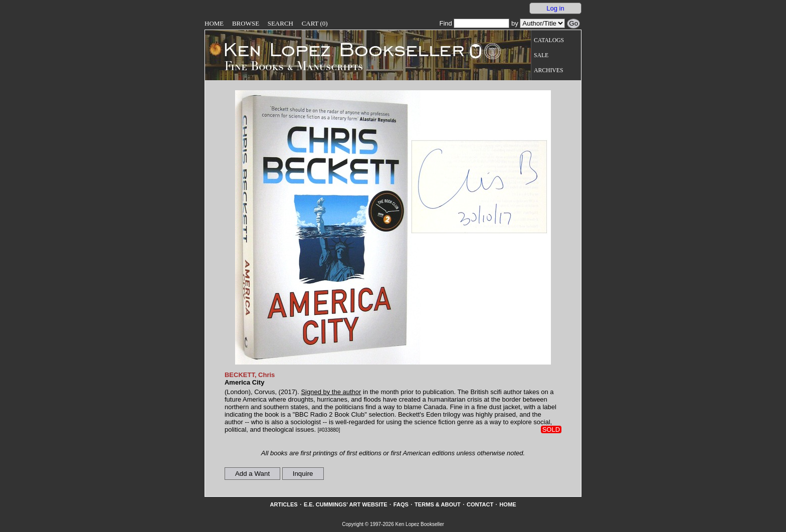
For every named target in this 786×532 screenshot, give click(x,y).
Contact (480, 504)
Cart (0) (315, 23)
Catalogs (549, 40)
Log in (555, 8)
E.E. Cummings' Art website (346, 504)
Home (214, 23)
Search (280, 23)
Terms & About (438, 504)
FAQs (401, 504)
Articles (283, 504)
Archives (548, 70)
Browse (246, 23)
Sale (541, 55)
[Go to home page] (337, 49)
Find (474, 23)
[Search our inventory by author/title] (542, 23)
